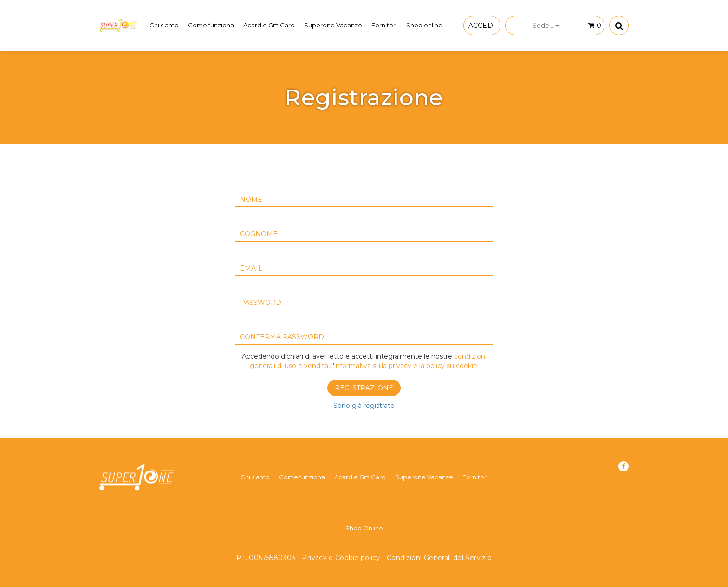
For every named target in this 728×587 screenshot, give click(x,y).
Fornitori (384, 25)
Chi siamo (164, 25)
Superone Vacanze (333, 25)
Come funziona (211, 25)
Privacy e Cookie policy (341, 558)
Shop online (424, 25)
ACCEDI (482, 26)
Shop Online (364, 528)
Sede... (546, 26)
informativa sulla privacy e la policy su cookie (406, 366)
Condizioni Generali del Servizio (439, 558)
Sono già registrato (364, 406)
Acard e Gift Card (269, 25)
